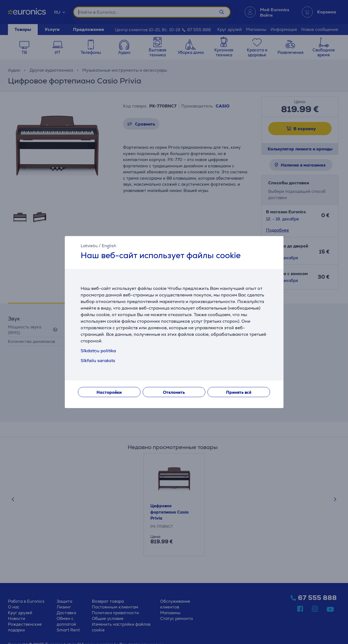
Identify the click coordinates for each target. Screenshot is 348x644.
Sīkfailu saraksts (98, 361)
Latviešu (89, 246)
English (109, 246)
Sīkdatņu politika (98, 351)
